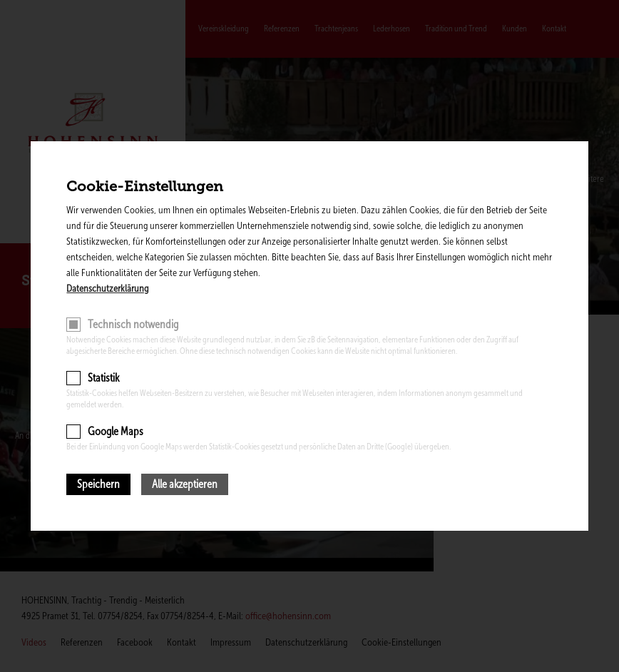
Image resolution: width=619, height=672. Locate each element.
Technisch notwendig (133, 324)
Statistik (103, 378)
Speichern (98, 484)
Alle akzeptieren (185, 484)
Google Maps (116, 431)
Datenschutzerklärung (107, 289)
